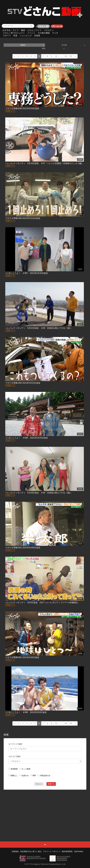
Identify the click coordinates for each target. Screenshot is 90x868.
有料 (34, 776)
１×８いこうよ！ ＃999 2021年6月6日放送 (26, 712)
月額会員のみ (45, 776)
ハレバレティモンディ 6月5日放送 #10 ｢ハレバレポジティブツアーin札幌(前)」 (42, 602)
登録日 (32, 45)
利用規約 (15, 851)
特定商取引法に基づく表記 (31, 851)
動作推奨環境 (67, 851)
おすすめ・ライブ (11, 30)
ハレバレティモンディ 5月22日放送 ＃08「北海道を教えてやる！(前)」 (39, 328)
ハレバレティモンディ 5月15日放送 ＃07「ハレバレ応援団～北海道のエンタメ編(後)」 (46, 163)
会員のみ (25, 776)
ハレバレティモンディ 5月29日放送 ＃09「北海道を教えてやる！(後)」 (39, 493)
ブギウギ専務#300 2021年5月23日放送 (23, 383)
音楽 (15, 36)
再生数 (73, 45)
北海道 (37, 36)
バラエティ (49, 30)
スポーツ (7, 36)
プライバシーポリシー (52, 851)
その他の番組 (44, 33)
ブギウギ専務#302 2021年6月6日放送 (22, 657)
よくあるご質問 (43, 26)
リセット (39, 784)
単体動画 (14, 769)
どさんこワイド (34, 30)
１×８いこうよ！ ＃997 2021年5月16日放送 (26, 273)
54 (66, 56)
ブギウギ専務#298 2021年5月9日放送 (22, 108)
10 (56, 56)
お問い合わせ (57, 26)
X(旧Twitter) (79, 851)
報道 (23, 30)
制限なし (14, 776)
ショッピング (26, 36)
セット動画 (26, 769)
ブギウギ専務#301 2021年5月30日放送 (23, 548)
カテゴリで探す (15, 756)
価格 (53, 48)
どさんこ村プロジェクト (14, 33)
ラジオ (55, 33)
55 (71, 56)
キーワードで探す (16, 744)
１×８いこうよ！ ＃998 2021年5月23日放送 (26, 438)
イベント (31, 33)
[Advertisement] (45, 810)
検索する (51, 784)
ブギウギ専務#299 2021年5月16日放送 (23, 218)
